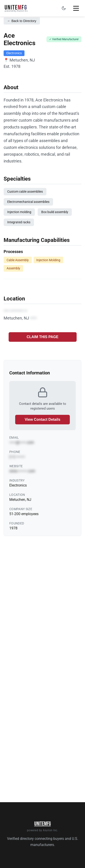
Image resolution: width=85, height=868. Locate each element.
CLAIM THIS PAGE (42, 337)
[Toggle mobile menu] (76, 8)
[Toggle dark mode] (64, 8)
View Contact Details (42, 419)
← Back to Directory (22, 21)
